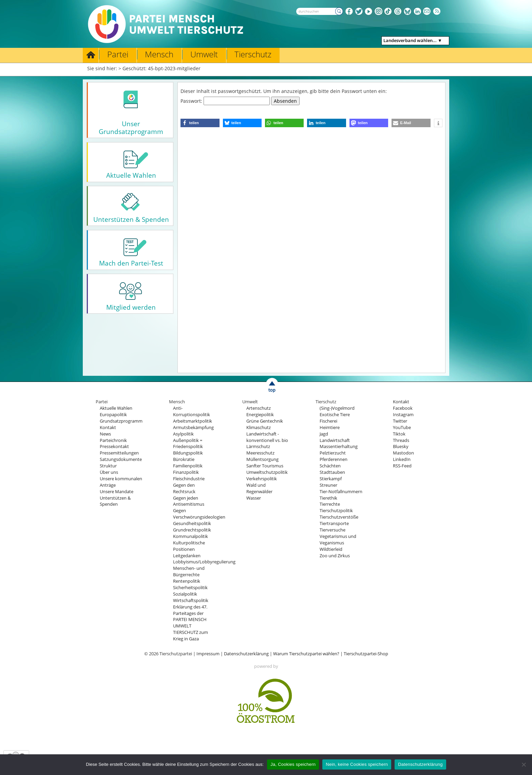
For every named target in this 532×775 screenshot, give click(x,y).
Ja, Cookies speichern (293, 764)
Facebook (403, 408)
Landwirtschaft (335, 440)
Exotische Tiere (335, 415)
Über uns (109, 472)
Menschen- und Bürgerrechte (189, 571)
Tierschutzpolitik (336, 511)
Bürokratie (184, 459)
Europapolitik (113, 415)
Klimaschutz (259, 428)
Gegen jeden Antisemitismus (189, 501)
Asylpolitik (183, 434)
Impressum (208, 654)
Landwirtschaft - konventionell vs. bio (267, 437)
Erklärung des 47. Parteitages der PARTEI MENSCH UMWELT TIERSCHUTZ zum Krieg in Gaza (191, 623)
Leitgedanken (187, 556)
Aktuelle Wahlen (116, 408)
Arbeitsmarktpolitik (193, 421)
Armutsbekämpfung (193, 428)
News (105, 434)
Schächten (330, 466)
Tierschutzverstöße (339, 517)
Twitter (400, 421)
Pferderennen (334, 459)
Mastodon (403, 453)
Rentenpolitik (187, 581)
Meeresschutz (260, 453)
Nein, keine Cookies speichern (357, 764)
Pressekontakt (114, 447)
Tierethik (328, 498)
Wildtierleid (331, 549)
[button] (200, 123)
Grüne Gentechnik (265, 421)
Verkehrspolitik (262, 479)
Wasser (254, 498)
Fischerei (328, 421)
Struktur (108, 466)
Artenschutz (259, 408)
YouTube (402, 428)
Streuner (328, 485)
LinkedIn (402, 459)
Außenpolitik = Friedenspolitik (188, 444)
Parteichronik (113, 440)
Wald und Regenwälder (259, 488)
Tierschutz (253, 54)
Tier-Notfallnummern (341, 492)
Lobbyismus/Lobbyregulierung (204, 562)
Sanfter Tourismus (265, 466)
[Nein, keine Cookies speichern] (524, 764)
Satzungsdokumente (121, 459)
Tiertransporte (334, 524)
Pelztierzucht (333, 453)
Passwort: (225, 101)
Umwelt (204, 54)
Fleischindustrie (189, 479)
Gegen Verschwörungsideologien (199, 514)
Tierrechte (330, 504)
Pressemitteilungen (119, 453)
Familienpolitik (188, 466)
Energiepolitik (260, 415)
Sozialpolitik (185, 594)
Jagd (324, 434)
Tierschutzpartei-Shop (366, 654)
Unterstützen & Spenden (115, 501)
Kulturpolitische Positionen (189, 546)
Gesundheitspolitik (192, 524)
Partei (118, 54)
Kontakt (108, 428)
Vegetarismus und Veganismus (338, 540)
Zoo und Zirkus (335, 556)
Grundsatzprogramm (121, 421)
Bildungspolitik (188, 453)
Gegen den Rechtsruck (184, 488)
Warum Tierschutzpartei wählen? (306, 654)
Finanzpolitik (186, 472)
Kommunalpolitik (191, 536)
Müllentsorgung (262, 459)
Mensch (159, 54)
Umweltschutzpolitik (267, 472)
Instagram (403, 415)
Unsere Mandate (117, 492)
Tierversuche (332, 530)
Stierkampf (331, 479)
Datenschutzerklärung (246, 654)
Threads (401, 440)
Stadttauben (332, 472)
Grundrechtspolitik (192, 530)
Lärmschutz (258, 447)
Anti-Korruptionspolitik (192, 411)
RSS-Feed (402, 466)
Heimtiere (330, 428)
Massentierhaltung (339, 447)
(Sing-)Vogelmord (337, 408)
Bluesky (401, 447)
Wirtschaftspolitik (191, 600)
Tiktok (399, 434)
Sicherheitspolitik (190, 588)
